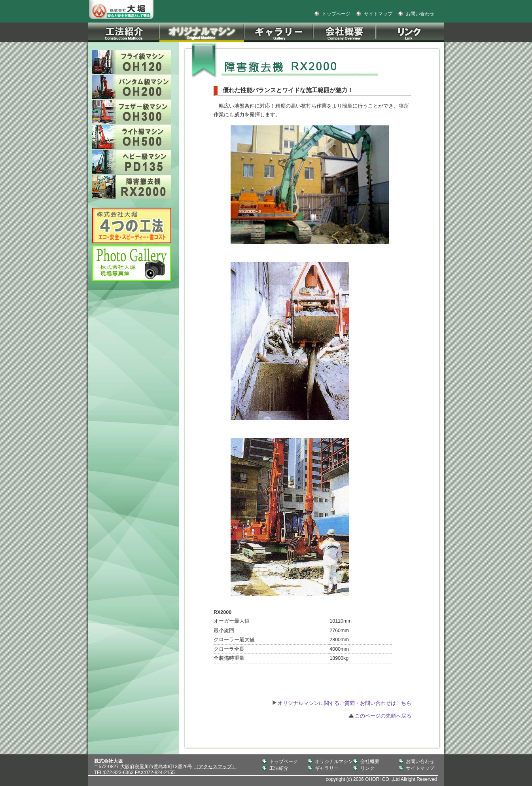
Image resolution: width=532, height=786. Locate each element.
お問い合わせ (420, 14)
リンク (367, 768)
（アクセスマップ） (215, 767)
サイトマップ (378, 14)
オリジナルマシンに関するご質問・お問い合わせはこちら (344, 703)
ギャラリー (327, 768)
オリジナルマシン (334, 761)
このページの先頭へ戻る (380, 716)
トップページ (336, 14)
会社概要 (370, 761)
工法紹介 (279, 768)
